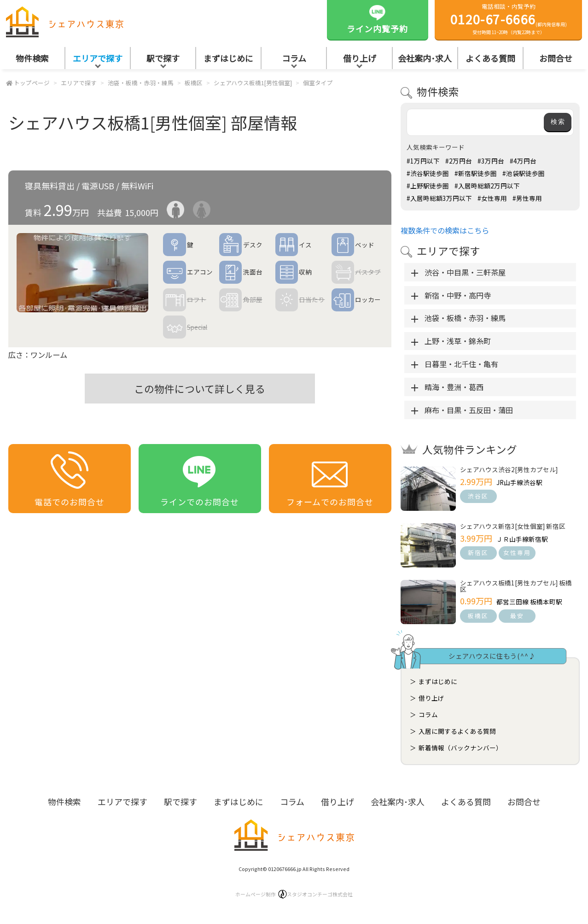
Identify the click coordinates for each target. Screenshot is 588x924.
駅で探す (163, 58)
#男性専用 (527, 198)
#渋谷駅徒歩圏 (428, 173)
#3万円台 (491, 161)
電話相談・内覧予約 (508, 19)
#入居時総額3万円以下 (439, 198)
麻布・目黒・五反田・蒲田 (469, 410)
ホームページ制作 (294, 894)
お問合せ (524, 801)
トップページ (32, 83)
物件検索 (32, 58)
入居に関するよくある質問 (457, 731)
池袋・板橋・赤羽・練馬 (141, 83)
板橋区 (194, 83)
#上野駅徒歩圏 (428, 186)
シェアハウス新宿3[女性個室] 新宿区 (513, 526)
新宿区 (478, 553)
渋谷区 (478, 496)
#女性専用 (492, 198)
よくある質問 (490, 58)
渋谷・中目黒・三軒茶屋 (465, 272)
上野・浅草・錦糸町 (458, 341)
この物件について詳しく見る (200, 389)
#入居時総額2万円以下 (487, 186)
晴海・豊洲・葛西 (454, 387)
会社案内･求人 (425, 58)
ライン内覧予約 (377, 18)
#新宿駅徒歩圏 (476, 173)
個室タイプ (318, 83)
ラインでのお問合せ (200, 480)
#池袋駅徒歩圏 (524, 173)
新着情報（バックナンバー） (460, 748)
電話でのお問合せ (70, 480)
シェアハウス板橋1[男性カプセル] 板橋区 (516, 586)
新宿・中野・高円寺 (458, 295)
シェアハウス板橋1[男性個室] (253, 83)
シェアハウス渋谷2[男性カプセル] (509, 469)
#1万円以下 (423, 161)
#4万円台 (523, 161)
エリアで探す (98, 58)
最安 (517, 616)
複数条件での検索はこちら (445, 230)
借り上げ (360, 58)
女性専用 (517, 553)
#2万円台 (459, 161)
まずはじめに (228, 58)
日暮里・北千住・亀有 (461, 364)
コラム (294, 58)
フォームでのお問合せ (330, 480)
